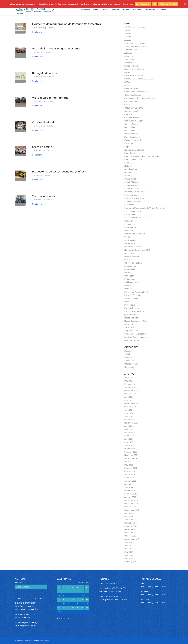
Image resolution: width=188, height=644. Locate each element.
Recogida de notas (44, 73)
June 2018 (129, 513)
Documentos (130, 130)
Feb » (66, 618)
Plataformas (130, 279)
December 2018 (131, 500)
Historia (128, 166)
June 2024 (129, 410)
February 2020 (131, 478)
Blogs (127, 85)
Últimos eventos (131, 364)
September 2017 (132, 539)
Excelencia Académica (134, 150)
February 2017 (131, 562)
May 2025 (129, 400)
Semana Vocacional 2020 (136, 334)
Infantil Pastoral (131, 185)
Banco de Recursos (133, 66)
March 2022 (130, 449)
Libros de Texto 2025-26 (135, 234)
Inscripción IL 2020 (133, 211)
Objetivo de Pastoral (133, 263)
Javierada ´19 (130, 227)
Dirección (39, 28)
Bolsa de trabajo (131, 88)
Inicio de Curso (131, 195)
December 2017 (131, 529)
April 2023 (129, 429)
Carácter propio (131, 101)
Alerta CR (129, 56)
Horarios (128, 172)
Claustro (128, 114)
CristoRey (50, 28)
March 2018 (130, 523)
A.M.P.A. (128, 34)
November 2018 (131, 504)
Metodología (130, 243)
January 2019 (130, 497)
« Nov (59, 618)
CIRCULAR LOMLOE (134, 108)
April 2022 (129, 445)
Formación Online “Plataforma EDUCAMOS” (144, 156)
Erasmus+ (129, 143)
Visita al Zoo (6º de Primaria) (51, 98)
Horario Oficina (131, 169)
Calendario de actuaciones (136, 92)
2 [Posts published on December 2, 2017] (87, 591)
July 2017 (129, 545)
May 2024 (129, 413)
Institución (129, 221)
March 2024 (130, 420)
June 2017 (129, 549)
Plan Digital (129, 276)
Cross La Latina (42, 147)
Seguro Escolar (131, 331)
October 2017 (130, 536)
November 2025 (131, 390)
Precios (128, 285)
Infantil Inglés (130, 179)
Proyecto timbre (131, 298)
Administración (131, 50)
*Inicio (127, 30)
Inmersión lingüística (133, 202)
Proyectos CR (130, 305)
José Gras (129, 230)
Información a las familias (135, 192)
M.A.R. (127, 237)
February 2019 (131, 494)
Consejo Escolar (132, 124)
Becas (127, 72)
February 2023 (131, 436)
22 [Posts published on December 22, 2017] (82, 604)
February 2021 (131, 468)
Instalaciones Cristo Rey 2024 (137, 218)
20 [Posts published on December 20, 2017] (73, 604)
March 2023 (130, 432)
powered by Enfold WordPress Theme (37, 640)
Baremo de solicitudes (134, 69)
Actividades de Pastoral (135, 43)
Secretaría (129, 324)
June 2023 (129, 426)
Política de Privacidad (134, 282)
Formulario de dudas (133, 159)
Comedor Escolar (132, 117)
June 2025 (129, 397)
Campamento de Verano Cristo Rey (140, 98)
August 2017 (130, 542)
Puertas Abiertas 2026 (134, 311)
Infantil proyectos (132, 189)
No (155, 4)
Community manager (133, 121)
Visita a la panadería (46, 196)
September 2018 (132, 510)
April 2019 (129, 487)
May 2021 (129, 465)
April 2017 (129, 555)
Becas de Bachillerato (134, 75)
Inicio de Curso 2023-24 (135, 198)
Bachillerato (130, 63)
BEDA (127, 82)
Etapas (127, 147)
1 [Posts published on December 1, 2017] (82, 591)
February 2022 (131, 452)
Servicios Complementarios (136, 337)
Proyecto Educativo (133, 295)
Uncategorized (131, 367)
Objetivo (128, 260)
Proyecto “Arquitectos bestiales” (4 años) (59, 171)
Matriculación (130, 240)
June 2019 (129, 484)
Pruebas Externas (132, 308)
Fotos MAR (129, 163)
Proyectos (129, 302)
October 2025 (130, 394)
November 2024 (131, 403)
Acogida (128, 40)
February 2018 (131, 526)
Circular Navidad (43, 122)
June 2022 (129, 439)
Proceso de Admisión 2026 (136, 292)
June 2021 (129, 462)
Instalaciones (130, 214)
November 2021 (131, 455)
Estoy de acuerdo (143, 4)
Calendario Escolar (133, 95)
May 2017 (129, 552)
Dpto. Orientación (132, 137)
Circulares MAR (131, 111)
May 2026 (129, 381)
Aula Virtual (129, 59)
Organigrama (130, 266)
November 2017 (131, 533)
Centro (127, 105)
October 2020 (130, 471)
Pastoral (128, 272)
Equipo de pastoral (133, 140)
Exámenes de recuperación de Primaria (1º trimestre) (66, 24)
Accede (128, 37)
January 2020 (130, 481)
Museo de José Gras (133, 247)
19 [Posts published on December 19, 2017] (68, 604)
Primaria (39, 102)
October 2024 (130, 407)
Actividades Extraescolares (136, 47)
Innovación (129, 205)
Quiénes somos (131, 314)
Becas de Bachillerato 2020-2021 (139, 79)
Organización (130, 269)
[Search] (170, 10)
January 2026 (130, 387)
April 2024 (129, 416)
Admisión (128, 53)
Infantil (38, 52)
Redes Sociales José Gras (136, 321)
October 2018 (130, 507)
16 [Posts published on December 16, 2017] (87, 600)
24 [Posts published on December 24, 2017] (59, 608)
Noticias (19, 583)
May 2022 (129, 442)
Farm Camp (130, 153)
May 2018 (129, 516)
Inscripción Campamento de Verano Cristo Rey (145, 208)
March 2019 (130, 491)
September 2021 (132, 458)
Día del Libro (130, 127)
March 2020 (130, 474)
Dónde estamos (131, 134)
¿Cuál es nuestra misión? (136, 27)
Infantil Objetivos (132, 182)
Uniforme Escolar (132, 340)
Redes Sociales (131, 318)
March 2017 (130, 558)
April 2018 (129, 520)
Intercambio (130, 224)
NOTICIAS (129, 253)
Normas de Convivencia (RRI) (137, 250)
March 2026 (130, 384)
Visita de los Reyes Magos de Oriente (56, 48)
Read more (38, 32)
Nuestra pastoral (132, 256)
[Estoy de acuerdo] (185, 4)
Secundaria (129, 327)
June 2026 (129, 378)
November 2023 (131, 423)
